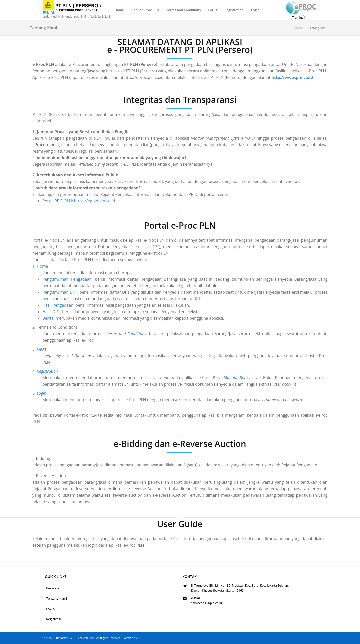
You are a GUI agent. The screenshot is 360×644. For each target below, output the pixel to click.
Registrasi (54, 619)
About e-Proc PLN (145, 10)
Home (119, 10)
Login (255, 10)
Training (298, 18)
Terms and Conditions (184, 10)
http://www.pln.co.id (292, 77)
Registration (234, 10)
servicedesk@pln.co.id (207, 603)
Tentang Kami (57, 598)
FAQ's (213, 10)
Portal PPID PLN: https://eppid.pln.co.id (79, 201)
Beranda (53, 588)
